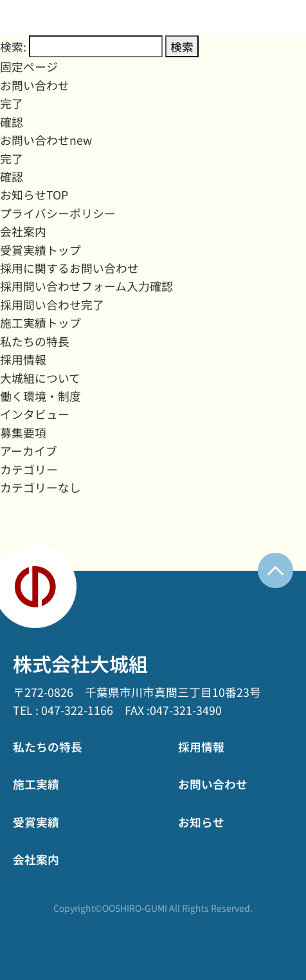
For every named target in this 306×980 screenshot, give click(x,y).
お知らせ (201, 822)
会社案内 (23, 231)
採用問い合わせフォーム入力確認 (86, 286)
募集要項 (23, 432)
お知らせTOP (34, 194)
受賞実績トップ (40, 250)
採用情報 (23, 359)
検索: (13, 46)
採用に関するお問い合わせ (69, 268)
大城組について (40, 378)
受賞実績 (36, 822)
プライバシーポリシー (58, 213)
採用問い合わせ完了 (52, 304)
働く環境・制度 (40, 396)
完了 (12, 103)
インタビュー (35, 414)
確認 (12, 122)
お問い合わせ (35, 85)
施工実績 (36, 784)
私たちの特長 (35, 341)
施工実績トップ (40, 322)
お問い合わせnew (46, 140)
